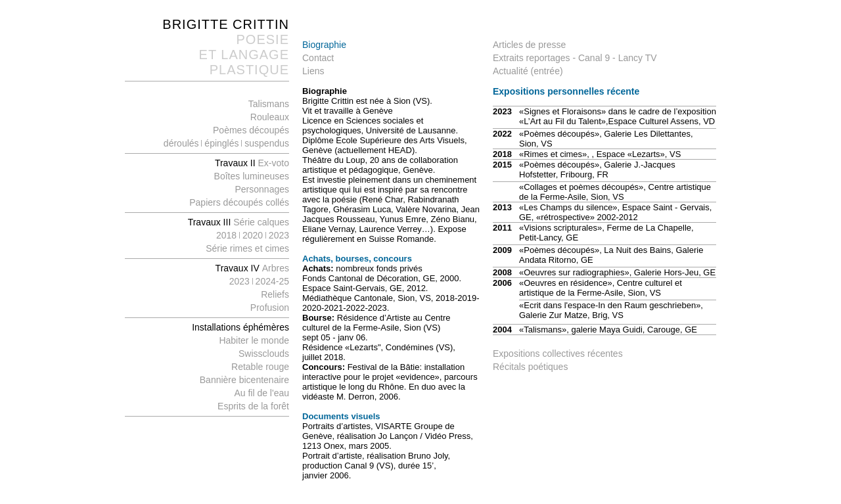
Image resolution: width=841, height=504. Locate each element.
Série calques (261, 222)
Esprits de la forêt (253, 406)
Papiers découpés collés (239, 202)
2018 (226, 235)
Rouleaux (270, 117)
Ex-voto (252, 163)
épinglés (223, 143)
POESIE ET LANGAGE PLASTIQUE (244, 55)
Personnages (262, 189)
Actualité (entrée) (528, 71)
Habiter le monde (254, 340)
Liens (313, 71)
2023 (279, 235)
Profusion (270, 308)
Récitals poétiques (530, 367)
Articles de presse (529, 45)
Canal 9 (594, 58)
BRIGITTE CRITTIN (226, 24)
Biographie (324, 45)
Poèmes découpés (251, 130)
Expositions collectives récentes (558, 354)
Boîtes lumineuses (252, 176)
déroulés (181, 143)
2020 (254, 235)
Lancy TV (638, 58)
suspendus (265, 143)
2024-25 (272, 281)
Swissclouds (264, 354)
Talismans (269, 104)
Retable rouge (260, 367)
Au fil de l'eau (261, 393)
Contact (318, 58)
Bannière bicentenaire (244, 380)
